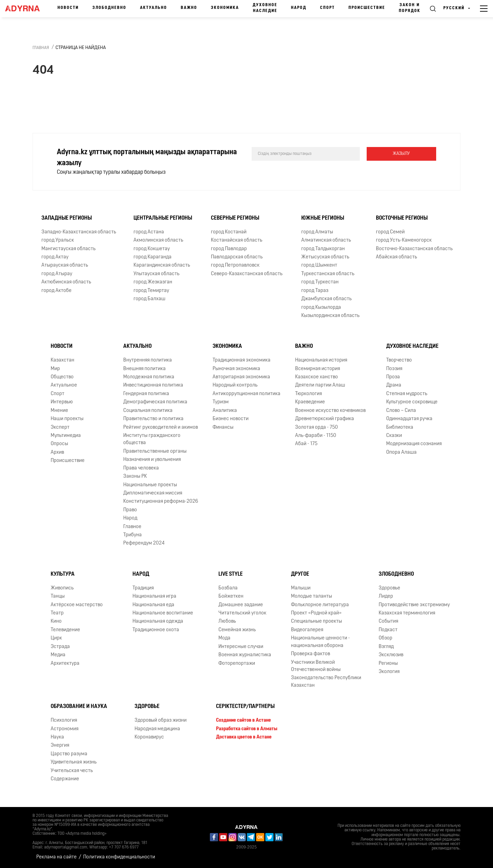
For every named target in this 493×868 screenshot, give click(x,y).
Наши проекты (67, 419)
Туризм (221, 402)
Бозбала (228, 588)
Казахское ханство (317, 377)
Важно (189, 8)
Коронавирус (149, 737)
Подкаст (388, 630)
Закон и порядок (410, 8)
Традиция (143, 588)
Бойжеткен (231, 596)
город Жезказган (153, 282)
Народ (299, 8)
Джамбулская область (326, 299)
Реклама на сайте (56, 857)
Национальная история (321, 360)
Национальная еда (153, 605)
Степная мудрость (407, 394)
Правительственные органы (155, 451)
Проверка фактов (311, 654)
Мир (55, 369)
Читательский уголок (242, 613)
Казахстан (62, 360)
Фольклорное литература (320, 605)
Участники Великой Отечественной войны (316, 666)
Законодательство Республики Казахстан (326, 682)
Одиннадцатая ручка (409, 419)
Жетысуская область (325, 257)
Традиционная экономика (242, 360)
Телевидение (65, 630)
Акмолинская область (158, 240)
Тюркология (308, 394)
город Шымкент (319, 265)
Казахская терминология (407, 613)
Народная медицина (157, 729)
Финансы (223, 427)
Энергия (60, 745)
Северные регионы (235, 218)
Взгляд (386, 647)
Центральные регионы (163, 218)
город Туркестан (320, 282)
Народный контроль (235, 385)
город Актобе (56, 291)
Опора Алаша (401, 453)
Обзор (385, 638)
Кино (56, 621)
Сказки (394, 436)
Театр (57, 613)
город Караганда (153, 257)
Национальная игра (154, 596)
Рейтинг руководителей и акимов (161, 427)
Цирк (56, 638)
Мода (224, 638)
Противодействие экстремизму (414, 605)
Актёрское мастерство (77, 605)
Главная (41, 48)
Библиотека (400, 427)
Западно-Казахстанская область (79, 232)
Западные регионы (67, 218)
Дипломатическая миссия (153, 493)
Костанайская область (237, 240)
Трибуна (132, 535)
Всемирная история (318, 369)
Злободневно (109, 8)
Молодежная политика (149, 377)
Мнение (59, 411)
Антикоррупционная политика (246, 394)
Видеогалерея (307, 630)
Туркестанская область (328, 274)
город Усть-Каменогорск (404, 240)
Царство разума (69, 754)
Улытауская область (156, 274)
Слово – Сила (401, 411)
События (388, 621)
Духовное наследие (265, 8)
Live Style (231, 574)
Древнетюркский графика (325, 419)
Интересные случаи (241, 647)
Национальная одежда (158, 621)
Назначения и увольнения (152, 460)
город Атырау (57, 274)
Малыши (301, 588)
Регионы (388, 664)
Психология (64, 720)
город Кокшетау (152, 249)
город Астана (149, 232)
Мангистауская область (68, 249)
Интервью (62, 402)
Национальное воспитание (163, 613)
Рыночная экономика (236, 369)
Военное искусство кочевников (330, 411)
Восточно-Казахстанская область (414, 249)
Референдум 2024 (144, 543)
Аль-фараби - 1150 (316, 436)
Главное (132, 527)
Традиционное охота (156, 630)
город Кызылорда (321, 308)
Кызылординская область (330, 316)
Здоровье (389, 588)
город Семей (390, 232)
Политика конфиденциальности (119, 857)
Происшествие (367, 8)
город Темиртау (151, 291)
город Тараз (315, 291)
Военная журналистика (245, 655)
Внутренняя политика (148, 360)
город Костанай (229, 232)
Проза (393, 377)
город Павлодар (229, 249)
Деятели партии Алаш (320, 385)
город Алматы (317, 232)
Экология (389, 672)
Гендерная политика (146, 394)
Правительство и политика (153, 419)
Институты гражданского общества (152, 439)
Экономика (225, 8)
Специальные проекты (317, 621)
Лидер (386, 596)
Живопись (62, 588)
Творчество (399, 360)
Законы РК (135, 476)
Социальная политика (148, 411)
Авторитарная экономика (241, 377)
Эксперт (60, 427)
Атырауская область (65, 265)
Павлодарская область (237, 257)
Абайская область (396, 257)
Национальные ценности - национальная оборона (320, 642)
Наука (57, 737)
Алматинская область (326, 240)
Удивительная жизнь (74, 762)
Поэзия (394, 369)
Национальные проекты (150, 485)
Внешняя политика (144, 369)
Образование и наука (79, 707)
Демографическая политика (155, 402)
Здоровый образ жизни (161, 720)
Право (130, 510)
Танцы (58, 596)
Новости (68, 8)
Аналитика (225, 411)
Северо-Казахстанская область (247, 274)
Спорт (327, 8)
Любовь (227, 621)
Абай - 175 (306, 444)
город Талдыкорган (323, 249)
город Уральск (58, 240)
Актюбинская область (66, 282)
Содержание (65, 779)
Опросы (59, 444)
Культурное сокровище (412, 402)
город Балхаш (149, 299)
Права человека (141, 468)
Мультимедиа (66, 436)
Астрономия (65, 729)
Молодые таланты (312, 596)
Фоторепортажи (237, 664)
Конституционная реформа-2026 (161, 502)
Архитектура (65, 664)
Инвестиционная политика (153, 385)
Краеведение (310, 402)
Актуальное (64, 385)
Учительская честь (72, 771)
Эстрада (60, 647)
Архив (57, 453)
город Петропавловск (235, 265)
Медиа (58, 655)
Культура (63, 574)
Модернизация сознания (414, 444)
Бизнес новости (231, 419)
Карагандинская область (162, 265)
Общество (62, 377)
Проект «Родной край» (316, 613)
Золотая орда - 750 (317, 427)
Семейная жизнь (237, 630)
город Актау (55, 257)
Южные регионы (323, 218)
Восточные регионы (402, 218)
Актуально (154, 8)
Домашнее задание (241, 605)
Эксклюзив (391, 655)
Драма (394, 385)
